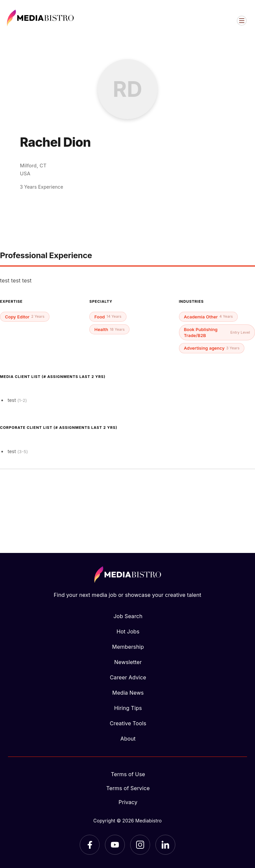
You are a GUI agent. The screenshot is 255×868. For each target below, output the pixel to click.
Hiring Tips (128, 708)
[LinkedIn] (165, 845)
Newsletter (128, 662)
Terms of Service (128, 788)
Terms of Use (128, 774)
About (128, 739)
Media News (128, 693)
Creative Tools (128, 723)
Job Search (128, 616)
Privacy (128, 802)
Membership (128, 647)
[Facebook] (90, 845)
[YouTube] (115, 845)
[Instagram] (140, 845)
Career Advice (128, 677)
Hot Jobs (128, 631)
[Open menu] (242, 21)
